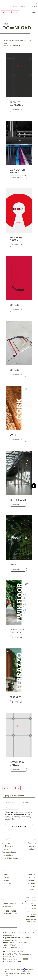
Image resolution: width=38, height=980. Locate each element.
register (17, 45)
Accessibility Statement (31, 921)
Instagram (32, 846)
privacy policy (12, 820)
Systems (6, 880)
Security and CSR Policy (29, 905)
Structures (7, 883)
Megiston (28, 970)
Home (6, 24)
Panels (5, 874)
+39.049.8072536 (15, 943)
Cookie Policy (30, 912)
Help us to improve (10, 858)
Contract (32, 889)
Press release (8, 855)
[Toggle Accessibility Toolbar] (34, 486)
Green (33, 887)
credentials (8, 45)
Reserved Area (19, 6)
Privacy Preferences (31, 916)
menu (35, 12)
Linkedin (32, 849)
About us (6, 843)
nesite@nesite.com (10, 913)
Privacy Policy (30, 909)
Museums (32, 883)
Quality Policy (30, 901)
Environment (7, 846)
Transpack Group (9, 852)
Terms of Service (26, 974)
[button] (36, 4)
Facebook (32, 843)
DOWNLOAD (31, 898)
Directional (31, 877)
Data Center (31, 880)
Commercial (31, 874)
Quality (5, 849)
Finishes (6, 877)
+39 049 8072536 (9, 911)
